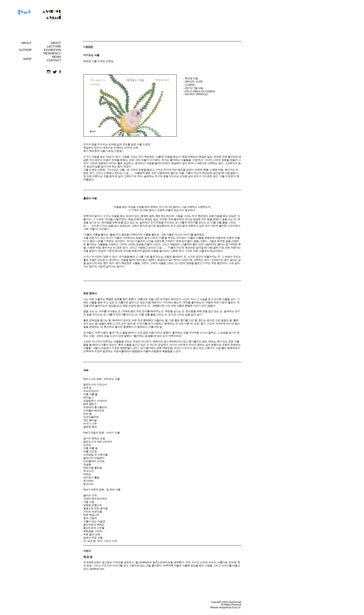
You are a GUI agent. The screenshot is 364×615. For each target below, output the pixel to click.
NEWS (57, 57)
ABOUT (26, 43)
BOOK (89, 47)
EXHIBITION (52, 50)
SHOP (27, 59)
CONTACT (54, 60)
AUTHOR (25, 50)
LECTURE (54, 46)
